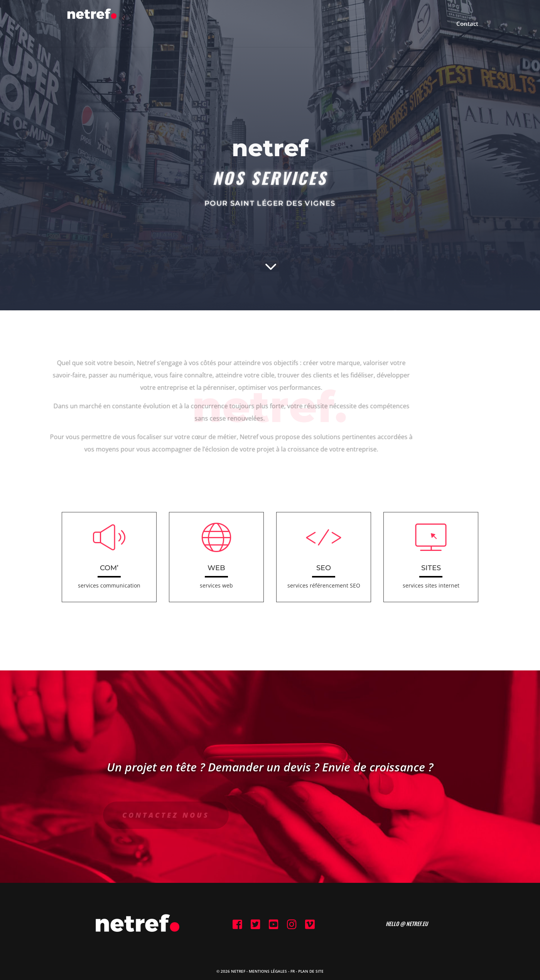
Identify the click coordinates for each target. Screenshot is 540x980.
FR (293, 971)
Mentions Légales (268, 971)
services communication (109, 585)
